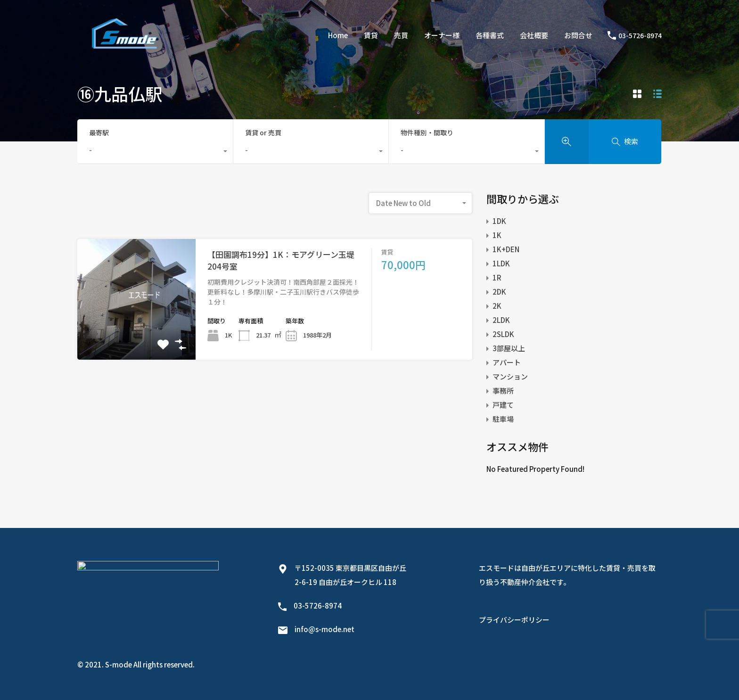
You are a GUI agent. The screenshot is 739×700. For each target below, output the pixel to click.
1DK (499, 221)
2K (497, 306)
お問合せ (578, 35)
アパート (507, 362)
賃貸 (371, 35)
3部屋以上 (509, 348)
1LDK (501, 263)
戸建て (503, 405)
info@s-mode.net (324, 629)
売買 (401, 35)
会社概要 (534, 35)
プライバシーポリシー (514, 620)
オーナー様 (442, 35)
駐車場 (503, 419)
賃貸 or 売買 (263, 132)
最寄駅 (99, 132)
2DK (499, 292)
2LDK (501, 320)
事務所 (503, 391)
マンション (510, 376)
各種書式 (490, 35)
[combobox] (155, 152)
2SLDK (503, 334)
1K (497, 235)
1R (497, 277)
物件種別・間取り (427, 132)
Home (338, 35)
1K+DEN (506, 249)
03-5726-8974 (640, 36)
